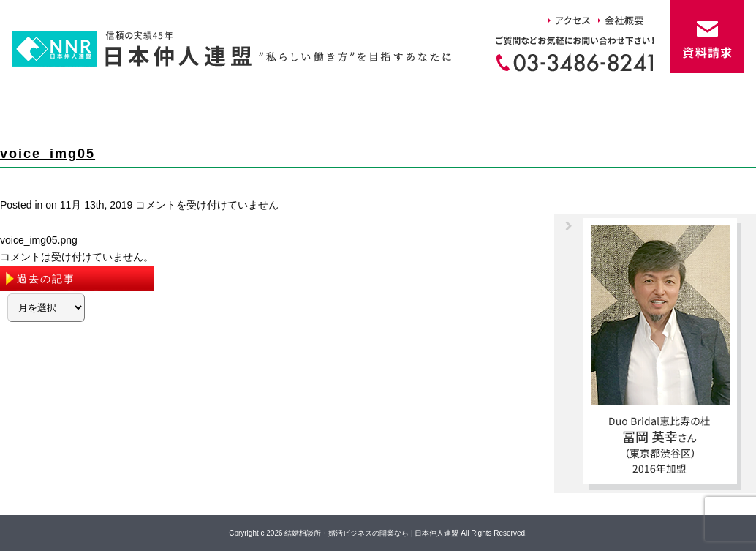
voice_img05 (48, 154)
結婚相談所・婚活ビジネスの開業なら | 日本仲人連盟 (371, 533)
